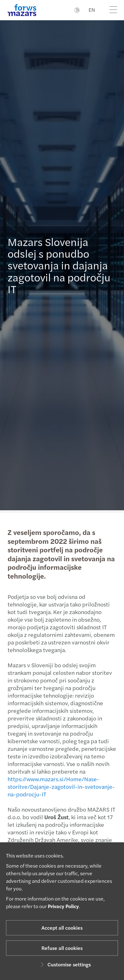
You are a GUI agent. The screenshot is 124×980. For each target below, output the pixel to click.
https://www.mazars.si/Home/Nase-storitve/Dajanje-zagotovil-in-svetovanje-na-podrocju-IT (58, 786)
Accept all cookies (62, 928)
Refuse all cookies (62, 948)
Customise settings (65, 964)
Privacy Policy (63, 906)
